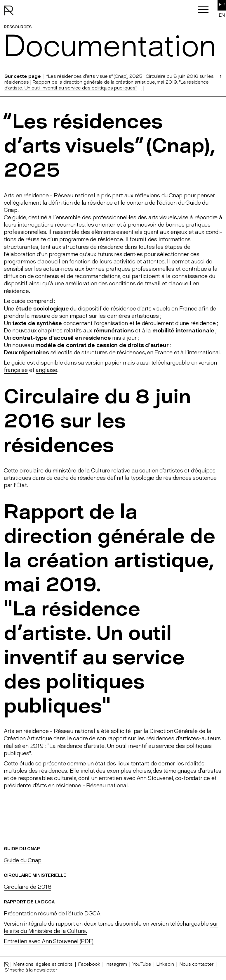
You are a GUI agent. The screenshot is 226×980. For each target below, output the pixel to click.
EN (222, 15)
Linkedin (165, 964)
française (16, 370)
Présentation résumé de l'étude (44, 913)
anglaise (46, 370)
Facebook (89, 964)
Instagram (116, 964)
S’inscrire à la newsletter (31, 970)
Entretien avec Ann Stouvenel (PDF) (49, 941)
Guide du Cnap (23, 860)
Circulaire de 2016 (28, 887)
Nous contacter (196, 964)
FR (222, 5)
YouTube (142, 964)
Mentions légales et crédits (43, 964)
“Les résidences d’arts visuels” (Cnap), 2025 (94, 76)
